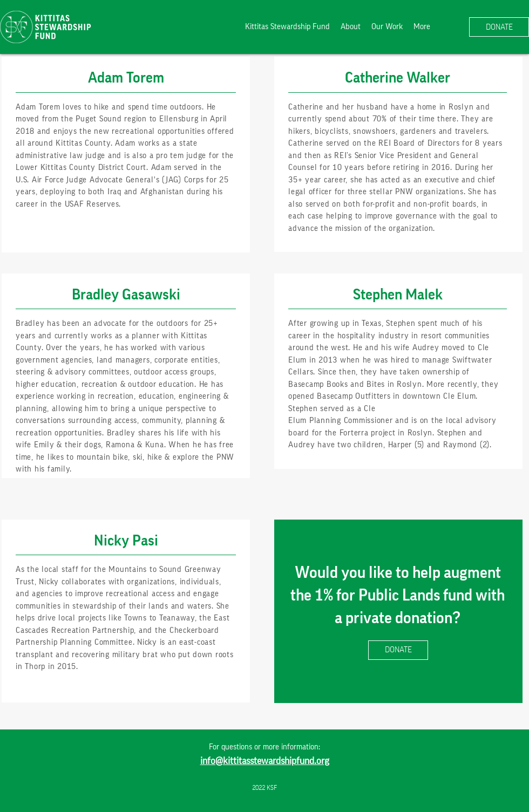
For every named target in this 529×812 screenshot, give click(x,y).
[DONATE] (499, 27)
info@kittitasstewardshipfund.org (265, 761)
